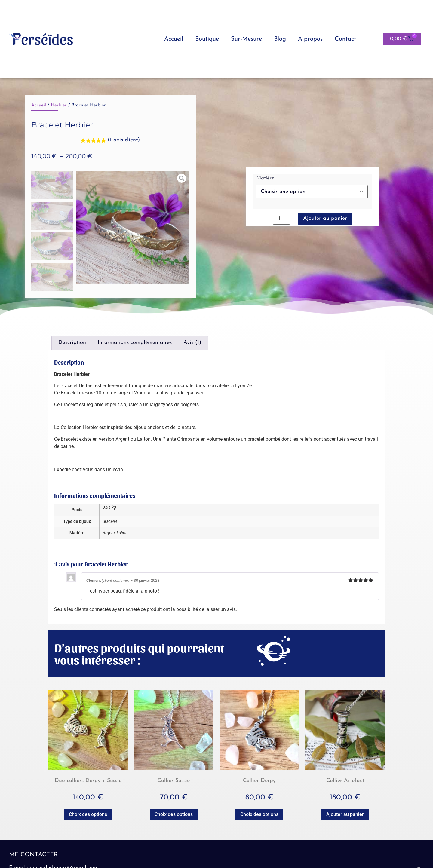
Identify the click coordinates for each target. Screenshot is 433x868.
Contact (345, 39)
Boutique (207, 39)
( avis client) (124, 140)
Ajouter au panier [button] (345, 814)
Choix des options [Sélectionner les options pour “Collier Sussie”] (174, 814)
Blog (280, 39)
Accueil (174, 39)
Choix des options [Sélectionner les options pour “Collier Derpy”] (259, 814)
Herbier (59, 105)
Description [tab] (72, 343)
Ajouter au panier (325, 218)
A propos (310, 39)
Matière (265, 178)
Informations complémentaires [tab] (135, 343)
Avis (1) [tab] (192, 343)
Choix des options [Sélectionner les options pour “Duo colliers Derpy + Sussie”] (88, 814)
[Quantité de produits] (281, 219)
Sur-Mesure (246, 39)
